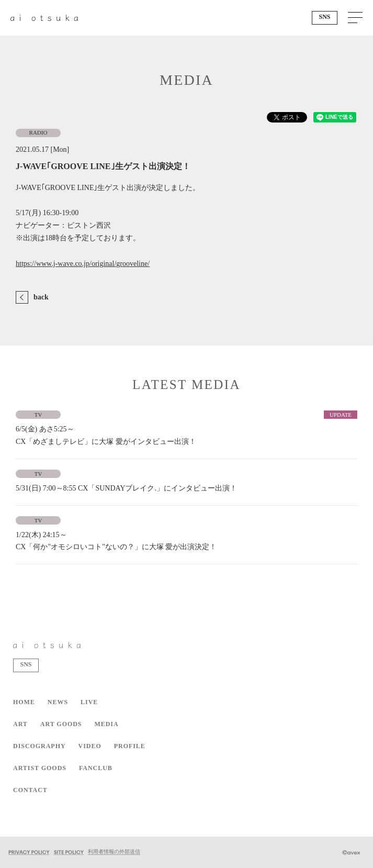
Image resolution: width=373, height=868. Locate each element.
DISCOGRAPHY (39, 746)
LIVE (89, 702)
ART (20, 724)
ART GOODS (61, 724)
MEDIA (106, 724)
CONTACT (30, 790)
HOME (24, 702)
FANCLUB (96, 768)
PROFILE (130, 746)
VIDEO (90, 746)
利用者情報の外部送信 (114, 852)
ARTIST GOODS (40, 768)
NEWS (58, 702)
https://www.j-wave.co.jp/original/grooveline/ (83, 264)
